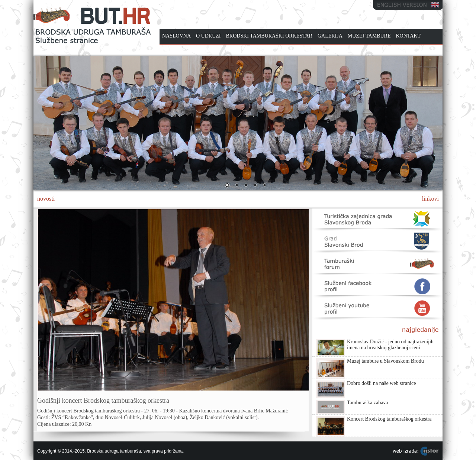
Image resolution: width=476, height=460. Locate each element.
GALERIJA (330, 36)
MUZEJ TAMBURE (369, 36)
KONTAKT (409, 36)
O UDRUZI (208, 36)
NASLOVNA (176, 36)
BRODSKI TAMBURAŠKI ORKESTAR (269, 36)
